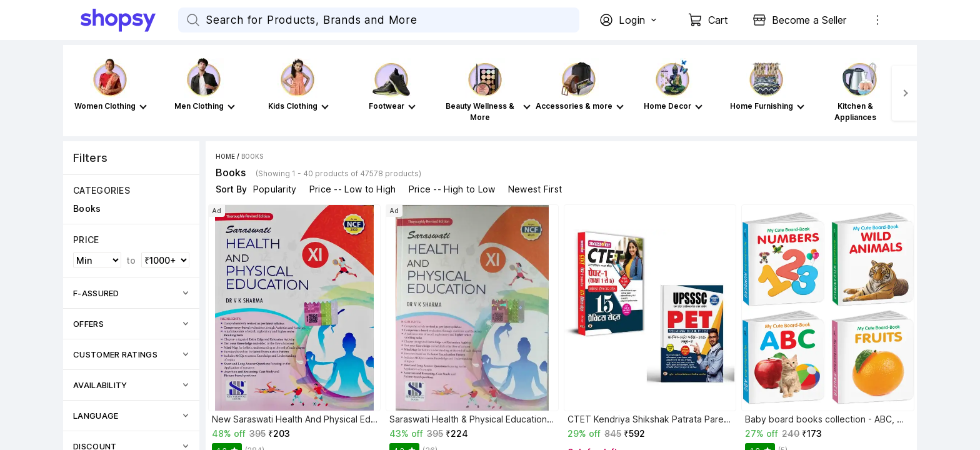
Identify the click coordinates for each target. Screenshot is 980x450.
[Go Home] (129, 20)
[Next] (904, 93)
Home (225, 156)
